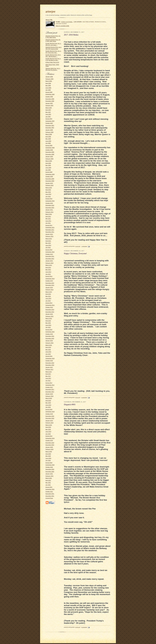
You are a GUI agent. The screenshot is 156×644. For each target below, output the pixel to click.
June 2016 (48, 352)
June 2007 (48, 114)
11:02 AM (78, 246)
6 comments (84, 397)
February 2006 (49, 79)
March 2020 (49, 452)
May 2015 (48, 323)
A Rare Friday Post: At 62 (52, 62)
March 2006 (49, 81)
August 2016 (49, 356)
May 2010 (48, 192)
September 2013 (50, 279)
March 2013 (49, 265)
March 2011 (49, 214)
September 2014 (50, 305)
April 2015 (48, 321)
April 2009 (48, 163)
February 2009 (49, 159)
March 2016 (49, 345)
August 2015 (49, 330)
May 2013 (48, 270)
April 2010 (48, 190)
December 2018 (50, 418)
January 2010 (49, 183)
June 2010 (48, 194)
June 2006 (48, 88)
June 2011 (48, 221)
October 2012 (49, 254)
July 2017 (48, 381)
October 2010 (49, 203)
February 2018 (49, 396)
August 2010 (49, 199)
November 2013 (50, 283)
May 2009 (48, 165)
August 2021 (49, 487)
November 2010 (50, 205)
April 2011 (48, 216)
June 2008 (48, 141)
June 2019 (48, 432)
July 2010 (48, 196)
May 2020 (48, 456)
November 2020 (50, 469)
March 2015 (49, 318)
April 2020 (48, 454)
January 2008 (49, 130)
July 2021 (48, 485)
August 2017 (49, 383)
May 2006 (48, 85)
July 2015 (48, 327)
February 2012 (49, 236)
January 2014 (49, 287)
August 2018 (49, 409)
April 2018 (48, 401)
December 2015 (50, 338)
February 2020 (49, 449)
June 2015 (48, 325)
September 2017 (50, 385)
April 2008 (48, 137)
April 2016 (48, 347)
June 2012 (48, 245)
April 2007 (48, 110)
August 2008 (49, 145)
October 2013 (49, 281)
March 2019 (49, 425)
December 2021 (50, 496)
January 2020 (49, 447)
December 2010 (50, 208)
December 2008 (50, 154)
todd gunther (67, 22)
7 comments (84, 246)
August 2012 (49, 250)
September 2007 (50, 121)
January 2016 (49, 341)
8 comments (84, 627)
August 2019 (49, 436)
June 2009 (48, 168)
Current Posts (49, 498)
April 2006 (48, 83)
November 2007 (50, 125)
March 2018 (49, 398)
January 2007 (49, 103)
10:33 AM (78, 627)
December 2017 (50, 392)
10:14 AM (78, 397)
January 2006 (49, 77)
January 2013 (49, 261)
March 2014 (49, 292)
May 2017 (48, 376)
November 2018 (50, 416)
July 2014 (48, 301)
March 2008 (49, 134)
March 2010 (49, 188)
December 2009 (50, 181)
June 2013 (48, 272)
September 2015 (50, 332)
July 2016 (48, 354)
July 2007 (48, 117)
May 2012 (48, 243)
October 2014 (49, 307)
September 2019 (50, 438)
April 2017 (48, 374)
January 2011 (49, 210)
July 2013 (48, 274)
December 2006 (50, 101)
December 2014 (50, 312)
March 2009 (49, 161)
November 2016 (50, 363)
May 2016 (48, 350)
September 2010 (50, 201)
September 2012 (50, 252)
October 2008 (49, 150)
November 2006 (50, 99)
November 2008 (50, 152)
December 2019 (50, 445)
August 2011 (49, 225)
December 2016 (50, 365)
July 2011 (48, 223)
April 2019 (48, 427)
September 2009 (50, 174)
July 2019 (48, 434)
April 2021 (48, 480)
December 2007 (50, 128)
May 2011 (48, 219)
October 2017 (49, 387)
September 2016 (50, 358)
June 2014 (48, 298)
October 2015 (49, 334)
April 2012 (48, 241)
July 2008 (48, 143)
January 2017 (49, 367)
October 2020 (49, 467)
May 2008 (48, 139)
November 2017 (50, 389)
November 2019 (50, 443)
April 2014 (48, 294)
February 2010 (49, 185)
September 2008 (50, 148)
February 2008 (49, 132)
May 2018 (48, 403)
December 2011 (50, 232)
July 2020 (48, 460)
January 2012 (49, 234)
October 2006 (49, 97)
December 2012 (50, 259)
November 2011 (50, 230)
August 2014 (49, 303)
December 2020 (50, 472)
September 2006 (50, 94)
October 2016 (49, 361)
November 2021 (50, 494)
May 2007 (48, 112)
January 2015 (49, 314)
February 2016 (49, 343)
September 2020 (50, 465)
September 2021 (50, 489)
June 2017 (48, 378)
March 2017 (49, 372)
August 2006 (49, 92)
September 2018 (50, 412)
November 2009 (50, 179)
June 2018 (48, 405)
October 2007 (49, 123)
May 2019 (48, 429)
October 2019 (49, 440)
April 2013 (48, 267)
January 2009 (49, 156)
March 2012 (49, 239)
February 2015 (49, 316)
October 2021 (49, 492)
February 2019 (49, 423)
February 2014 (49, 290)
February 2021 (49, 476)
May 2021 (48, 483)
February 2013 (49, 263)
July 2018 (48, 407)
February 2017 (49, 369)
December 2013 (50, 285)
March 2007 (49, 108)
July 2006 (48, 90)
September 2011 (50, 227)
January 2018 (49, 394)
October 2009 (49, 176)
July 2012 (48, 247)
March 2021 (49, 478)
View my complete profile (62, 26)
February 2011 (49, 212)
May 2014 (48, 296)
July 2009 (48, 170)
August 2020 (49, 463)
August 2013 (49, 276)
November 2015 (50, 336)
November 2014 (50, 310)
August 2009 (49, 172)
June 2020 (48, 458)
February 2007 (49, 105)
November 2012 (50, 256)
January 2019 (49, 421)
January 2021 (49, 474)
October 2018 (49, 414)
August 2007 (49, 119)
